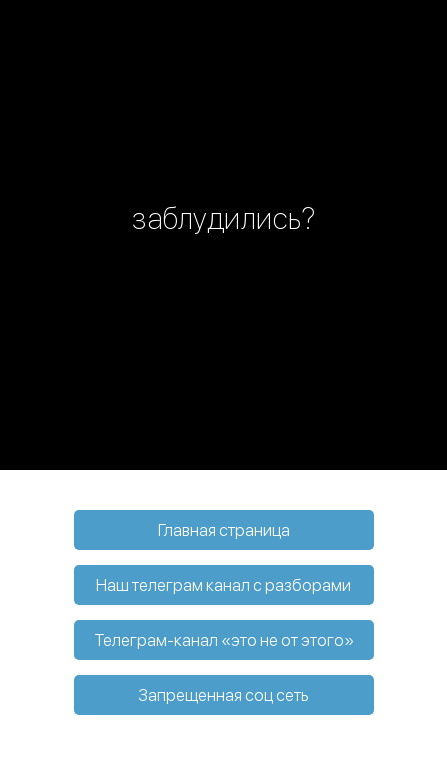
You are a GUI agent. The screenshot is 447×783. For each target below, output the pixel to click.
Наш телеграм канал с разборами (223, 585)
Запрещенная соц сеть (223, 695)
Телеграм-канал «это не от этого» (224, 640)
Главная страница (224, 530)
